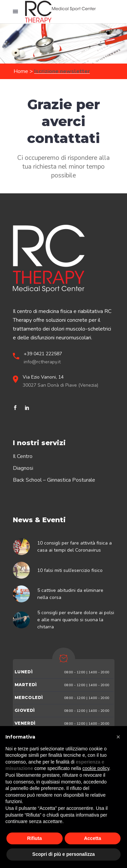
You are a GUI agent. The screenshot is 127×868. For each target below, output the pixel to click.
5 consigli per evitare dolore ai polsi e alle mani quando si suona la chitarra (76, 620)
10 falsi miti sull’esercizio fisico (70, 570)
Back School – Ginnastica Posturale (54, 480)
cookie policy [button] (96, 768)
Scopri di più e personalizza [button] (63, 854)
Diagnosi (23, 468)
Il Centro (23, 456)
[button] (118, 737)
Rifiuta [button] (35, 838)
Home (21, 71)
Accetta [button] (93, 838)
